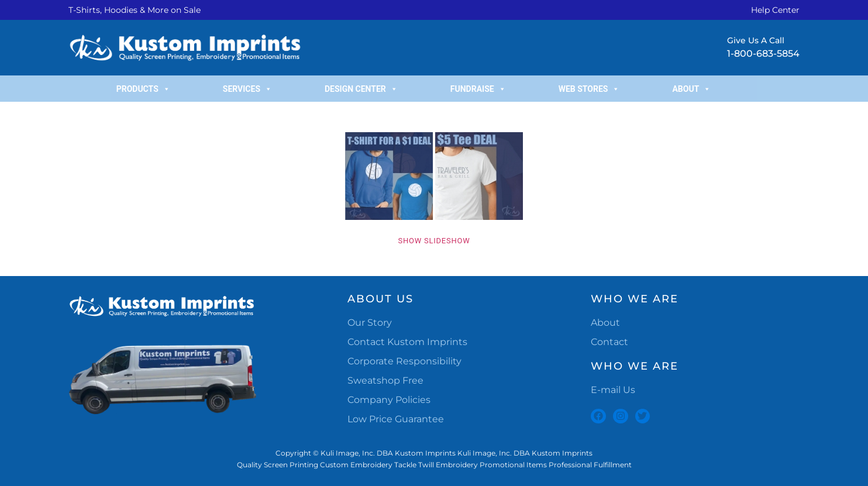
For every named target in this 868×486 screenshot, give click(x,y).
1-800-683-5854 (763, 54)
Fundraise (478, 89)
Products (143, 89)
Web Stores (589, 89)
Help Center (775, 10)
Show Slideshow (434, 241)
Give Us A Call (756, 40)
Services (247, 89)
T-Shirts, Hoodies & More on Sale (135, 10)
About (691, 89)
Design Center (361, 89)
